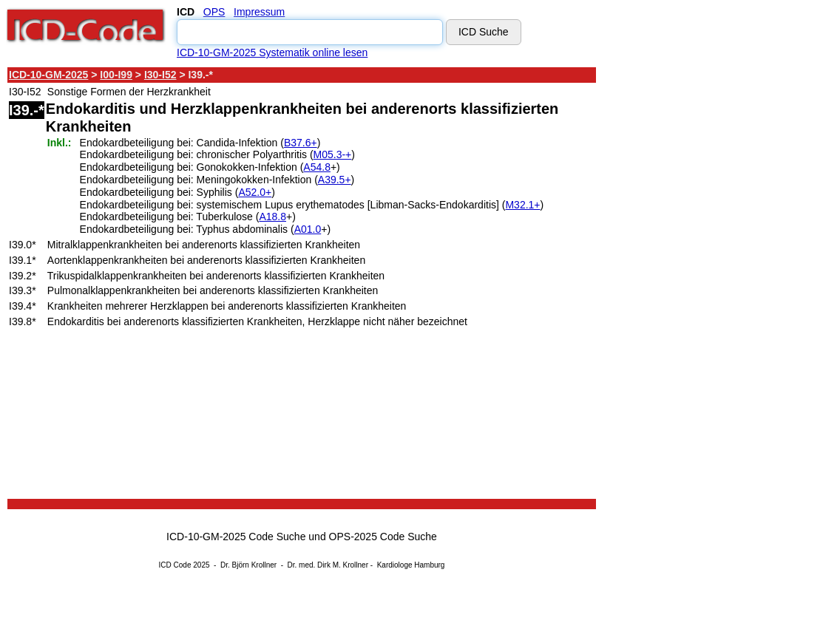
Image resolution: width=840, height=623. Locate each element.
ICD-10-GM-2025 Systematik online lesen (272, 52)
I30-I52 (160, 75)
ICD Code (175, 565)
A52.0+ (255, 192)
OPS (214, 12)
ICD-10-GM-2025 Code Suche (236, 537)
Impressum (259, 12)
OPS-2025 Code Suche (383, 537)
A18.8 (272, 217)
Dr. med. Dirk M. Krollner (328, 565)
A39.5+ (335, 180)
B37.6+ (301, 143)
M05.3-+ (333, 154)
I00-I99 (116, 75)
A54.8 (317, 167)
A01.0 (308, 229)
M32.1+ (522, 205)
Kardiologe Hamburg (411, 565)
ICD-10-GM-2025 (48, 75)
